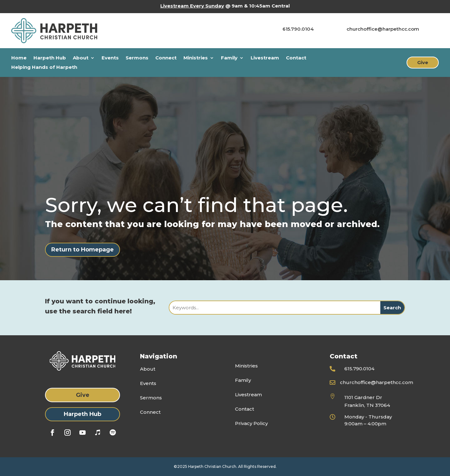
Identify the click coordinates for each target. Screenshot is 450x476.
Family (229, 58)
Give (423, 62)
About (81, 58)
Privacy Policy (251, 423)
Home (19, 58)
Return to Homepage (82, 250)
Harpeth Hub (50, 58)
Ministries (196, 58)
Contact (296, 58)
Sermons (137, 58)
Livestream (265, 58)
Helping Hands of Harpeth (44, 68)
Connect (166, 58)
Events (110, 58)
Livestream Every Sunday (192, 6)
